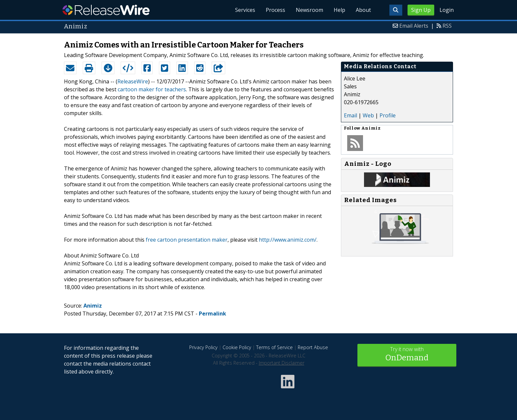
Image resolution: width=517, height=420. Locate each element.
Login (447, 10)
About (363, 10)
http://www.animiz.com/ (288, 240)
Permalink (213, 314)
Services (245, 10)
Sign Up (421, 10)
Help (339, 10)
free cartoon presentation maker (187, 240)
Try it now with (407, 355)
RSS (447, 26)
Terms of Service (274, 347)
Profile (388, 115)
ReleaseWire (106, 10)
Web (368, 115)
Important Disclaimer (282, 363)
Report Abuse (313, 347)
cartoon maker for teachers (152, 89)
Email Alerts (414, 26)
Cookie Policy (237, 347)
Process (275, 10)
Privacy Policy (203, 347)
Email (350, 115)
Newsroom (309, 10)
